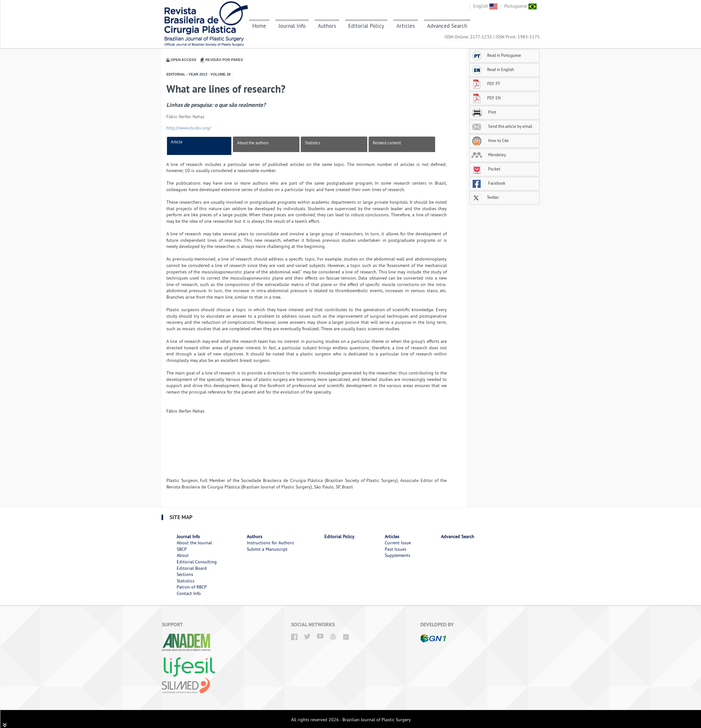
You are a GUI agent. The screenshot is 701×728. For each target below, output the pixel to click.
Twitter (485, 197)
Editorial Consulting (197, 562)
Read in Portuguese (496, 55)
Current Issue (398, 543)
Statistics (313, 143)
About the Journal (194, 543)
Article (177, 142)
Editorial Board (192, 568)
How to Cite (490, 140)
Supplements (398, 555)
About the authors (253, 143)
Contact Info (189, 593)
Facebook (488, 183)
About (183, 555)
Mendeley (489, 155)
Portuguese (520, 6)
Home (259, 26)
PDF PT (486, 84)
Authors (327, 26)
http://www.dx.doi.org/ (189, 128)
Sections (185, 574)
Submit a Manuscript (267, 549)
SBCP (182, 549)
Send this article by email (502, 126)
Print (484, 112)
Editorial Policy (366, 26)
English (485, 6)
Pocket (486, 169)
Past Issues (396, 549)
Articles (406, 26)
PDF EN (486, 98)
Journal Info (292, 26)
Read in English (493, 69)
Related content (387, 143)
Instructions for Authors (270, 543)
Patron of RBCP (192, 587)
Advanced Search (447, 26)
